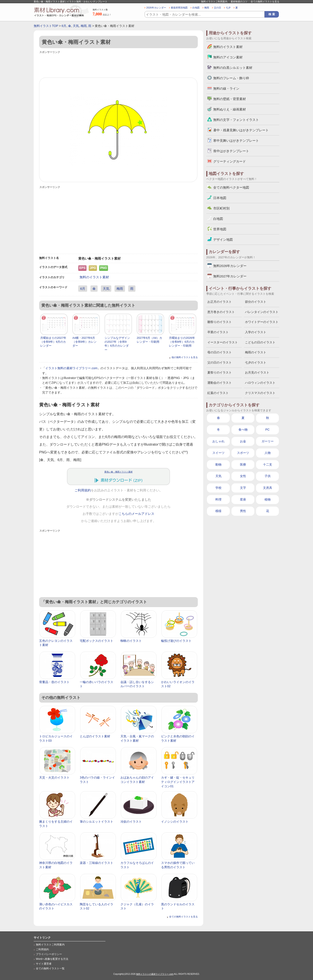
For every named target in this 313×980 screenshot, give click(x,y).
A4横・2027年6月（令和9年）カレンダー (84, 342)
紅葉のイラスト (218, 393)
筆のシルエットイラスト (97, 822)
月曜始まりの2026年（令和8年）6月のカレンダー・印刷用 (182, 342)
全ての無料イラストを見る (265, 2)
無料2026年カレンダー (230, 266)
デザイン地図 (223, 240)
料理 (218, 499)
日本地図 (220, 198)
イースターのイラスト (223, 342)
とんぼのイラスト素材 (95, 736)
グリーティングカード (230, 161)
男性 (243, 511)
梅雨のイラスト (256, 352)
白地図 (196, 8)
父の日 (217, 8)
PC (267, 430)
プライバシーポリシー (49, 954)
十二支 (268, 464)
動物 (218, 464)
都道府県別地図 (179, 8)
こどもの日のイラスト (260, 342)
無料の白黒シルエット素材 (233, 68)
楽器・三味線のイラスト (97, 863)
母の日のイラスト (220, 352)
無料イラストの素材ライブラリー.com (155, 974)
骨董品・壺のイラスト (54, 682)
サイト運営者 (44, 964)
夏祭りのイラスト (220, 372)
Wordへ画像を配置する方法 (52, 959)
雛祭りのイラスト (220, 322)
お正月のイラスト (220, 302)
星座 (243, 499)
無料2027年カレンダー (230, 276)
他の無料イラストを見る (185, 357)
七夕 (228, 8)
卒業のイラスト (218, 332)
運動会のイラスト (220, 383)
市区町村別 (221, 208)
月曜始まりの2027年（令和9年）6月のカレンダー (53, 342)
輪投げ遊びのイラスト (176, 641)
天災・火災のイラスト (54, 777)
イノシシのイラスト (175, 822)
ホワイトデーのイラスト (262, 322)
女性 (243, 476)
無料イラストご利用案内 (214, 2)
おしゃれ (218, 441)
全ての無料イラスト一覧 (50, 968)
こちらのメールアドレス (136, 514)
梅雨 (207, 8)
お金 (243, 441)
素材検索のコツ (239, 2)
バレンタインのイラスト (262, 312)
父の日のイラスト (220, 362)
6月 (64, 26)
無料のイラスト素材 (94, 277)
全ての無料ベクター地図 (231, 187)
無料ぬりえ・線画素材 (230, 109)
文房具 (268, 488)
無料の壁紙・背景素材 (230, 99)
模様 (218, 511)
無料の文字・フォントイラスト (236, 120)
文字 (243, 488)
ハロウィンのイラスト (260, 383)
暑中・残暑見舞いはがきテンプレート (241, 130)
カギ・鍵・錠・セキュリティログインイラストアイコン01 (178, 782)
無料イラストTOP (46, 26)
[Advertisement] (118, 64)
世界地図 (220, 229)
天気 (76, 26)
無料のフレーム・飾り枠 (231, 78)
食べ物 (243, 430)
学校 (218, 488)
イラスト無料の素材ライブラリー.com (71, 368)
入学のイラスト (256, 332)
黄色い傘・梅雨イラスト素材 (118, 472)
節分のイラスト (256, 302)
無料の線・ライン (226, 88)
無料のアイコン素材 (228, 57)
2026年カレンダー (156, 8)
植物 (268, 499)
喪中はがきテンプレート (231, 151)
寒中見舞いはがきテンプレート (236, 141)
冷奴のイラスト (131, 822)
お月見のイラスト (257, 372)
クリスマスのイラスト (260, 393)
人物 (268, 453)
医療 (243, 464)
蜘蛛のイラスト (131, 641)
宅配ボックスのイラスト (97, 641)
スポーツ (243, 453)
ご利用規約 (83, 490)
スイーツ (218, 453)
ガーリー (268, 441)
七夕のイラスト (256, 362)
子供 (268, 476)
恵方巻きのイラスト (221, 312)
